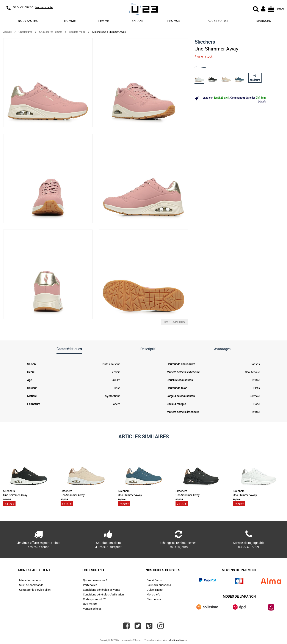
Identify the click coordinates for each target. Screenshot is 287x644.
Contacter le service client (35, 590)
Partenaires (90, 585)
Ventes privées (92, 609)
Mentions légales (178, 640)
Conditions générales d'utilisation (103, 594)
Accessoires (218, 21)
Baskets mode (77, 32)
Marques (264, 21)
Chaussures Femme (51, 32)
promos (174, 21)
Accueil (7, 32)
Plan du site (154, 599)
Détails (262, 101)
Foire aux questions (159, 585)
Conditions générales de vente (102, 590)
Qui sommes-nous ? (95, 580)
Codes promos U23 (95, 599)
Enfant (138, 21)
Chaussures (25, 32)
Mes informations (30, 580)
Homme (70, 21)
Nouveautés (28, 21)
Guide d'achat (155, 590)
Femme (104, 21)
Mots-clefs (153, 594)
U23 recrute (90, 604)
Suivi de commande (31, 585)
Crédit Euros (154, 580)
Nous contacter (44, 7)
